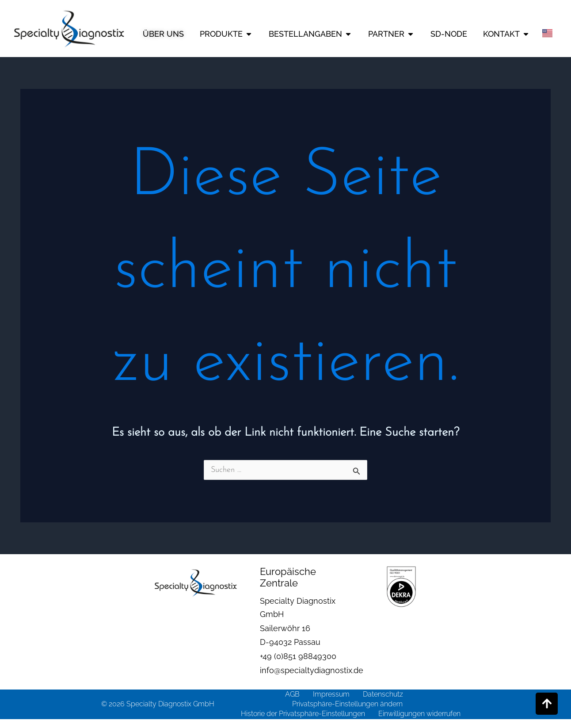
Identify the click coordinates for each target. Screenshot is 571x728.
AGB (292, 694)
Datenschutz (383, 694)
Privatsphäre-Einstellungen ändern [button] (347, 704)
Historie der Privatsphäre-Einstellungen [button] (303, 714)
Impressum (331, 694)
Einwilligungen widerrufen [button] (419, 714)
